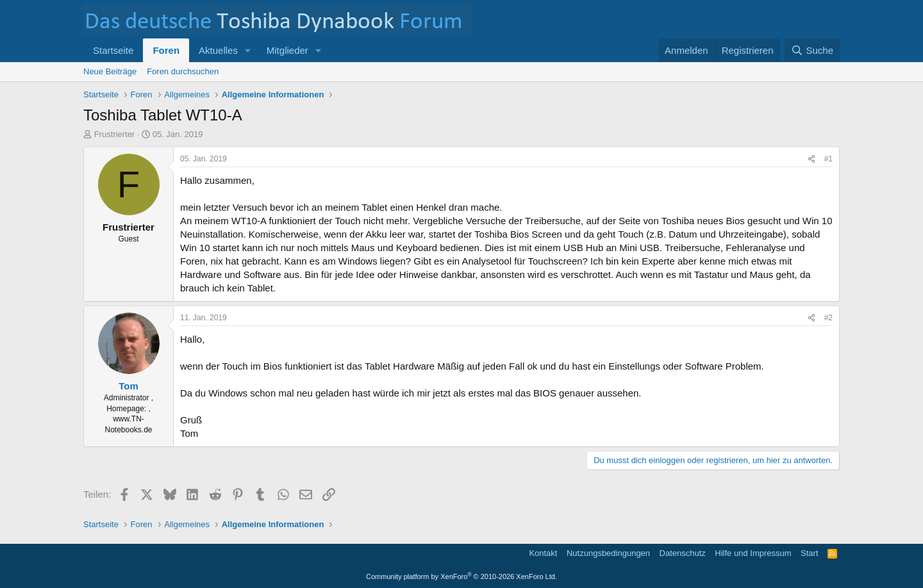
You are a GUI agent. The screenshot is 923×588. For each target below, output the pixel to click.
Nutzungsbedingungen (608, 553)
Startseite (113, 50)
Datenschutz (683, 553)
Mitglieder (287, 50)
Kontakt (543, 553)
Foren (166, 50)
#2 (828, 318)
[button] (248, 50)
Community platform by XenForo (462, 576)
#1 (828, 159)
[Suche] (812, 50)
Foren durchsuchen (183, 71)
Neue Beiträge (110, 71)
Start (809, 553)
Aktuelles (218, 50)
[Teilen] (811, 159)
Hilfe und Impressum (753, 553)
